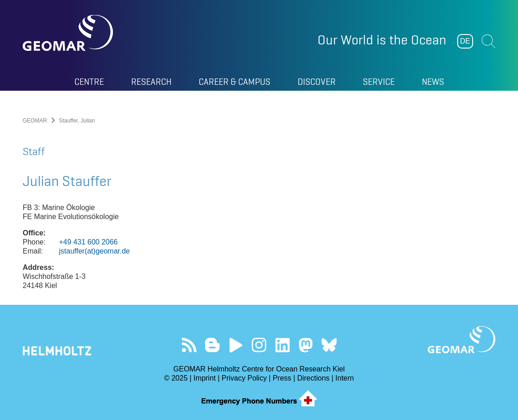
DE (465, 41)
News (433, 82)
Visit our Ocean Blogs (213, 345)
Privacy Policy (244, 378)
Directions (313, 378)
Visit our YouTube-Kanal (236, 345)
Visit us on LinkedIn (282, 345)
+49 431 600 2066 (88, 242)
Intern (345, 378)
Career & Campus (235, 82)
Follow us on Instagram (259, 345)
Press (282, 378)
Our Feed (189, 345)
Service (379, 82)
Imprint (205, 378)
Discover (317, 82)
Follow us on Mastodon (305, 345)
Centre (89, 82)
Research (151, 82)
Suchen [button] (489, 41)
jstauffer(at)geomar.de (94, 251)
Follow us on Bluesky (329, 345)
